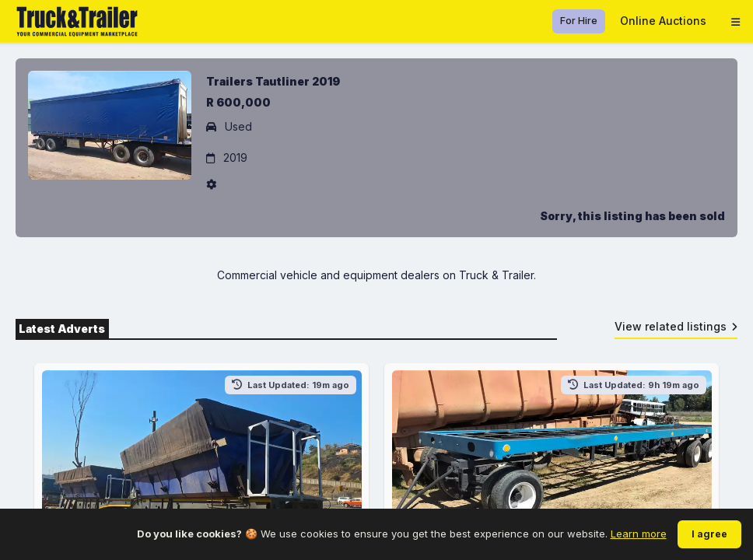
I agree (709, 534)
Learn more (639, 534)
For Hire (579, 21)
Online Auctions (663, 21)
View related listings (676, 326)
